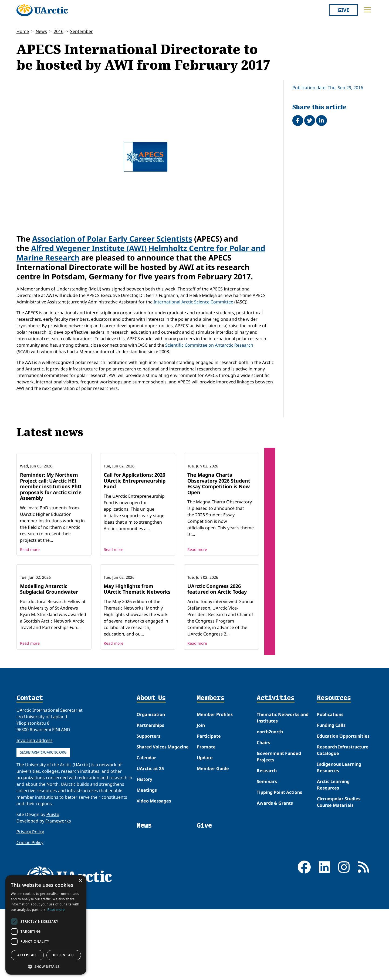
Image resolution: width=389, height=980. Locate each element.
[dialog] (46, 925)
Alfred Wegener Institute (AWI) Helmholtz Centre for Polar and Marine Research (141, 253)
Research (267, 841)
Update (205, 828)
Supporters (148, 807)
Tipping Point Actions (279, 863)
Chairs (263, 813)
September (82, 31)
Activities (276, 769)
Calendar (146, 828)
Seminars (267, 852)
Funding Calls (331, 796)
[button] (46, 966)
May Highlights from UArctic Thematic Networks (137, 660)
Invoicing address (35, 811)
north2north (270, 802)
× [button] (80, 881)
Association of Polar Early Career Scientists (112, 239)
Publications (330, 785)
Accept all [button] (27, 955)
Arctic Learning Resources (333, 855)
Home (23, 31)
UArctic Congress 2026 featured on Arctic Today (217, 660)
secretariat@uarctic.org (43, 823)
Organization (151, 785)
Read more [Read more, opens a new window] (56, 910)
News (41, 31)
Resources (334, 769)
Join (201, 796)
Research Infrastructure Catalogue (343, 821)
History (144, 850)
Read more (30, 585)
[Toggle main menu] (367, 10)
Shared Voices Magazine (163, 818)
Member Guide (213, 839)
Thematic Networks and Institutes (283, 788)
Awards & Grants (275, 874)
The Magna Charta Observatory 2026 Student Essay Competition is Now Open (219, 519)
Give (343, 10)
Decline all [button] (64, 955)
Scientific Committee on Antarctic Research (209, 345)
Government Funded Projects (279, 827)
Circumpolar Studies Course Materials (339, 873)
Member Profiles (215, 785)
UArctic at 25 (150, 839)
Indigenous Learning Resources (339, 838)
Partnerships (150, 796)
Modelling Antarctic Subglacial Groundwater (49, 660)
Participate (209, 807)
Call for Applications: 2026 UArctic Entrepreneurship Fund (135, 516)
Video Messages (154, 872)
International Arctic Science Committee (193, 302)
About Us (151, 769)
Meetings (147, 861)
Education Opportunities (343, 807)
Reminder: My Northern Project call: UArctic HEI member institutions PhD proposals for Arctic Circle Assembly (51, 522)
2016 (59, 31)
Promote (206, 818)
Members (211, 769)
